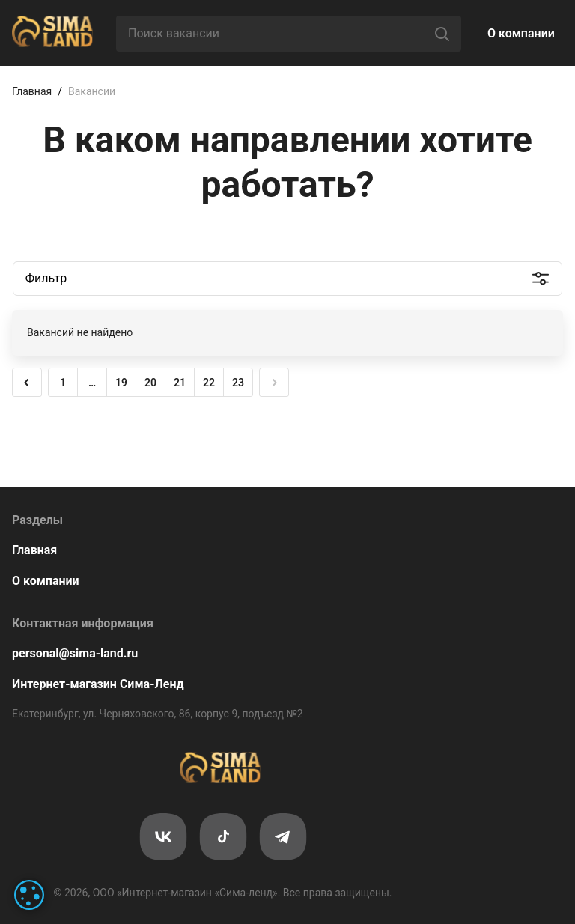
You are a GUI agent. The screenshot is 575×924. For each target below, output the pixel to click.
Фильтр (46, 278)
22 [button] (209, 383)
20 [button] (150, 383)
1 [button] (63, 383)
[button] (27, 383)
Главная (32, 91)
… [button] (92, 383)
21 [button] (180, 383)
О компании (521, 33)
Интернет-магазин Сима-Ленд (98, 684)
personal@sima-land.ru (75, 653)
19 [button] (121, 383)
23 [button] (238, 383)
